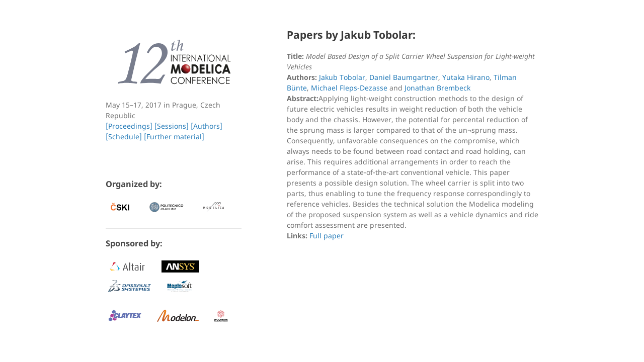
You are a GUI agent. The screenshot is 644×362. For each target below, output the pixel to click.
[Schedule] (124, 137)
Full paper (327, 236)
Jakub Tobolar (342, 77)
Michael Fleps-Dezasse (349, 88)
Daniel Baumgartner (404, 77)
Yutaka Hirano (466, 77)
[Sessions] (172, 126)
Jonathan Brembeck (437, 88)
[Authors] (207, 126)
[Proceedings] (129, 126)
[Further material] (174, 137)
